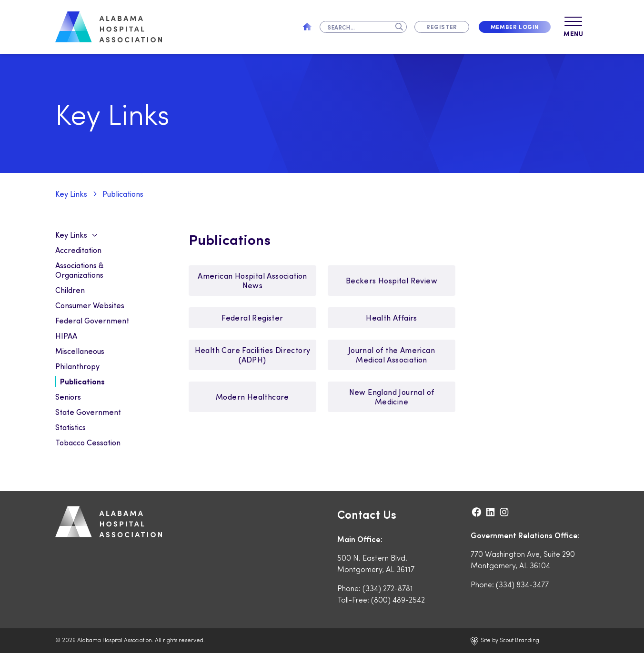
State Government (88, 413)
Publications (123, 195)
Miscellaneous (80, 352)
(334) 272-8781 (388, 589)
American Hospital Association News (252, 281)
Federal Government (92, 321)
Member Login (515, 27)
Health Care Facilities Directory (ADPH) (253, 356)
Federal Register (252, 318)
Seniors (68, 397)
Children (70, 291)
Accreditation (78, 251)
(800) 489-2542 (398, 600)
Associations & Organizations (79, 271)
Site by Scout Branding (505, 642)
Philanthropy (77, 367)
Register (442, 27)
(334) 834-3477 (522, 585)
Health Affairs (392, 318)
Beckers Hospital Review (392, 281)
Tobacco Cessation (88, 443)
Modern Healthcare (252, 397)
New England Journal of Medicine (392, 397)
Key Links (71, 195)
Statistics (70, 428)
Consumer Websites (90, 306)
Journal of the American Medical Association (392, 356)
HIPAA (66, 337)
